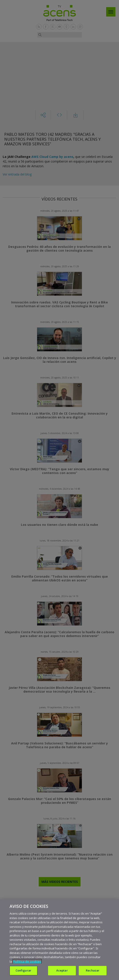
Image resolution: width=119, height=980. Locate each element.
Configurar (23, 970)
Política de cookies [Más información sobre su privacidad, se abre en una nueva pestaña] (27, 961)
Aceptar (62, 970)
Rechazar (93, 970)
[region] (59, 940)
